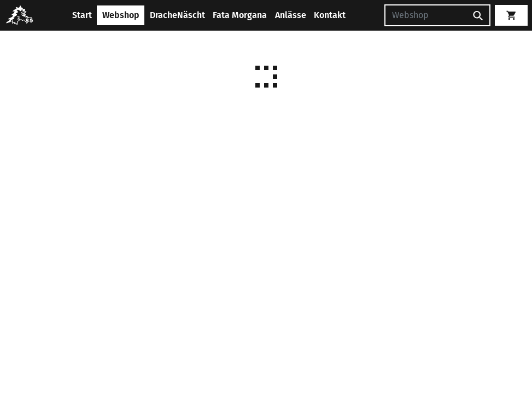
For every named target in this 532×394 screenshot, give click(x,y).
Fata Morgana (240, 15)
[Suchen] (425, 15)
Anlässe (291, 15)
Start (82, 15)
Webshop (121, 15)
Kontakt (330, 15)
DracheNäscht (177, 15)
